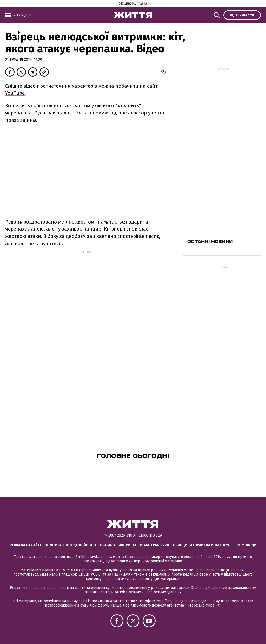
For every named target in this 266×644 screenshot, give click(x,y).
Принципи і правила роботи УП (202, 545)
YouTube (15, 93)
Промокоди (245, 545)
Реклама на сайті (25, 545)
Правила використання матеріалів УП (135, 545)
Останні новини (210, 241)
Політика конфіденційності (70, 545)
